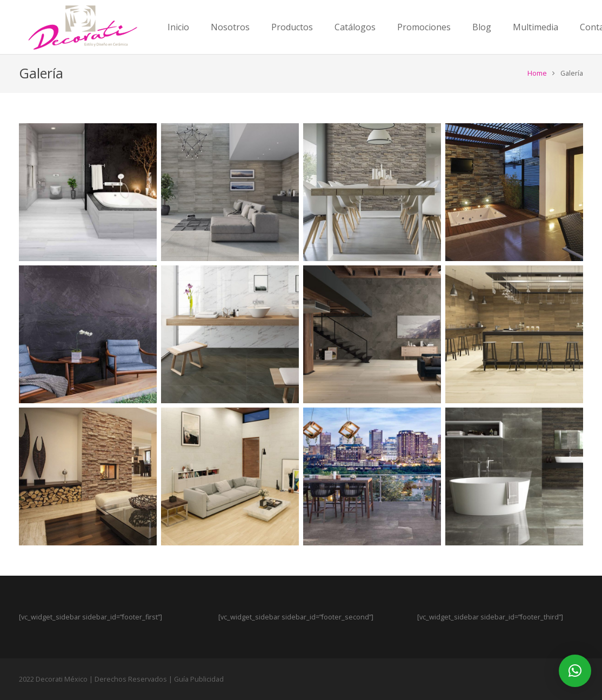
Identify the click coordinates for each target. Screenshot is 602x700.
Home (537, 73)
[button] (575, 671)
